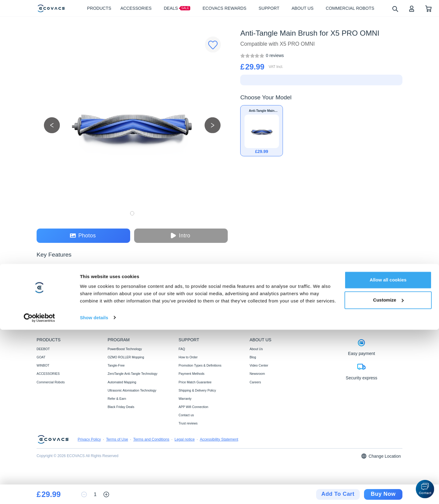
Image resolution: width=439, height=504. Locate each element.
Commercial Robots (51, 382)
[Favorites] (213, 45)
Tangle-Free (116, 365)
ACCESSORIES (48, 374)
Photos (83, 236)
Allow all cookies (388, 454)
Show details (94, 492)
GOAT (41, 357)
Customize (388, 474)
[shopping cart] (428, 8)
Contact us (186, 415)
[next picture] (213, 125)
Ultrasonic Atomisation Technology (132, 390)
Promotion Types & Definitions (200, 365)
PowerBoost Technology (125, 349)
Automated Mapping (122, 382)
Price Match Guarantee (195, 382)
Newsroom (257, 374)
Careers (255, 382)
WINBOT (43, 365)
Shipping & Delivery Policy (197, 390)
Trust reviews (188, 423)
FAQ (182, 349)
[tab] (46, 299)
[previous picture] (52, 125)
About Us (256, 349)
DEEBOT (43, 349)
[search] (395, 9)
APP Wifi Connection (193, 407)
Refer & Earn (117, 399)
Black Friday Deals (121, 407)
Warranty (185, 399)
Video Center (259, 365)
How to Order (188, 357)
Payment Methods (192, 374)
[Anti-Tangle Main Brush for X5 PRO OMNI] (275, 55)
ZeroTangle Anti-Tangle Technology (132, 374)
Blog (253, 357)
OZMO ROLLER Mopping (126, 357)
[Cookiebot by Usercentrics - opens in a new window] (39, 492)
